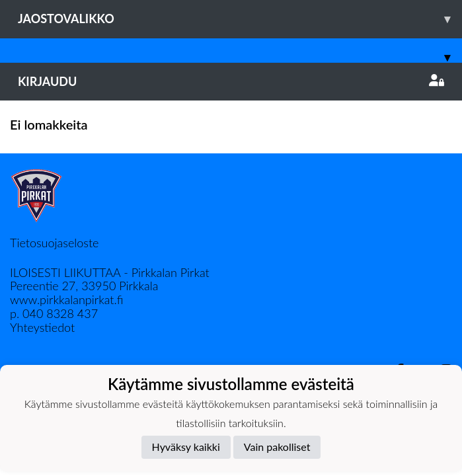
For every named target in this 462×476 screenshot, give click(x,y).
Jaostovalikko (240, 19)
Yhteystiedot (42, 327)
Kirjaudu (231, 81)
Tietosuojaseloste (54, 243)
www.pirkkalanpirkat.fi (66, 299)
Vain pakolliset (277, 447)
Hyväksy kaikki (186, 447)
